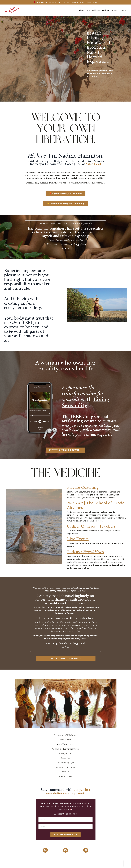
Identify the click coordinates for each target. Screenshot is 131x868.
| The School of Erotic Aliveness (97, 508)
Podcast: (86, 555)
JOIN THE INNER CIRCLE (65, 838)
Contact (122, 10)
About (82, 10)
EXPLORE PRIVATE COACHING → (66, 661)
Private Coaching (83, 490)
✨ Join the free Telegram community (66, 206)
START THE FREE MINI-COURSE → (65, 453)
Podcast (106, 10)
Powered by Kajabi (120, 865)
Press (114, 10)
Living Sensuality (86, 405)
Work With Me (93, 10)
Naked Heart (93, 164)
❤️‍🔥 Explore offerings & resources (65, 196)
